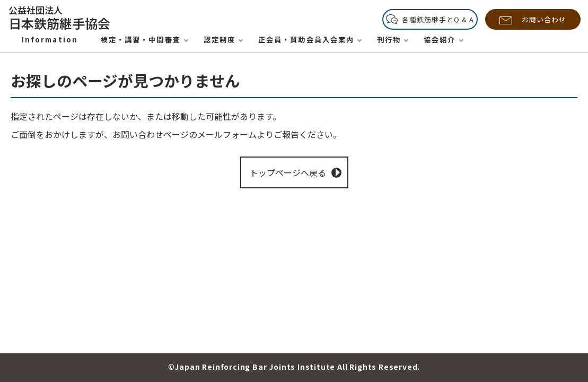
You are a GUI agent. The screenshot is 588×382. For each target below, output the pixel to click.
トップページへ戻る (288, 172)
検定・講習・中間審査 (141, 40)
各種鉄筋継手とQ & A (438, 19)
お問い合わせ (544, 19)
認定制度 (220, 40)
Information (50, 40)
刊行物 (389, 40)
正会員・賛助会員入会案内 (306, 40)
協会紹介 (440, 40)
